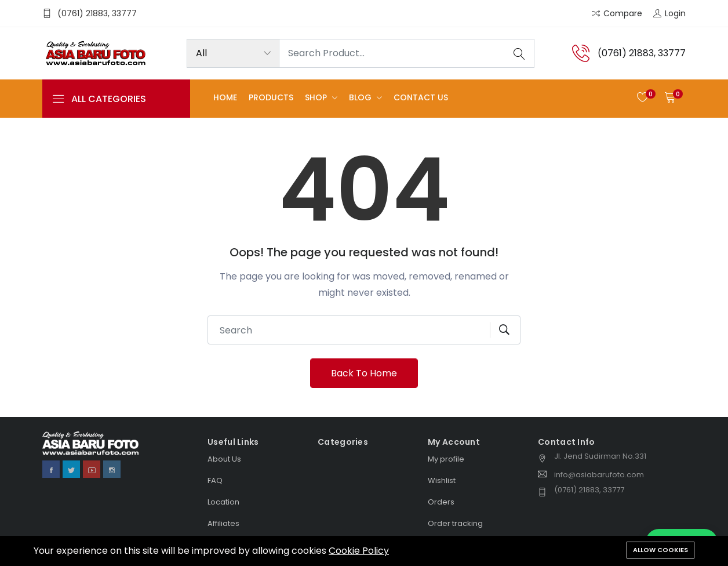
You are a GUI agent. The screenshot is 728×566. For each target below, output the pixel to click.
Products (271, 98)
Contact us (421, 98)
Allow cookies (660, 550)
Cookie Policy (359, 551)
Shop (317, 98)
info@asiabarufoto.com (599, 475)
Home (225, 98)
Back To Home (364, 373)
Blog (361, 98)
